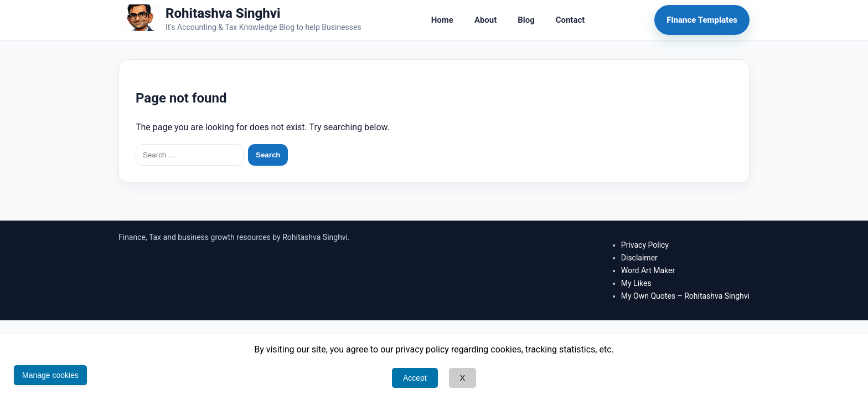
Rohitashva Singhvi (223, 13)
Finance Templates (702, 20)
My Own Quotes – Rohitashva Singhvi (685, 296)
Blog (526, 20)
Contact (570, 20)
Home (442, 20)
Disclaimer (639, 258)
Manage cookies (50, 375)
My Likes (636, 283)
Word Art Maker (648, 270)
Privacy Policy (645, 245)
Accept (415, 378)
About (485, 20)
